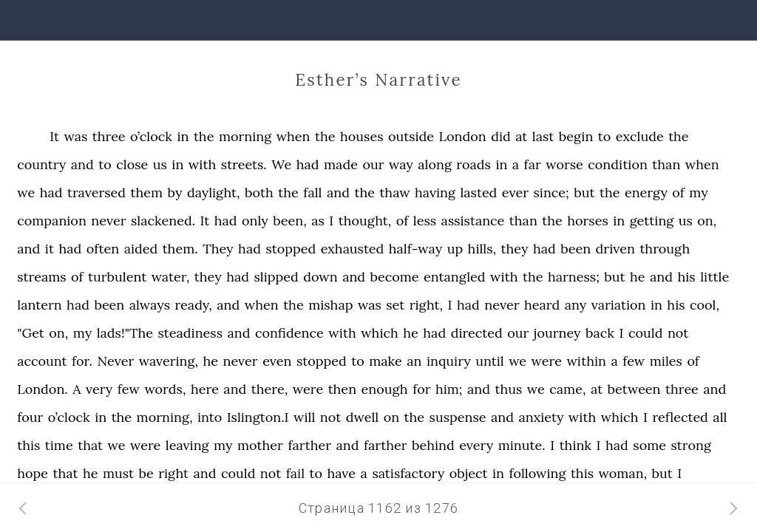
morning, (165, 417)
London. (43, 389)
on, (707, 221)
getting (652, 221)
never (108, 221)
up (455, 249)
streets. (244, 164)
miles (666, 361)
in (183, 136)
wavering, (169, 361)
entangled (454, 277)
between (634, 389)
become (395, 277)
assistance (473, 221)
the (204, 136)
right (173, 473)
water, (171, 277)
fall (312, 192)
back (600, 333)
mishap (330, 305)
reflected (680, 417)
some (649, 445)
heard (542, 305)
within (586, 361)
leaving (187, 445)
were (547, 361)
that (90, 445)
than (666, 164)
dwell (362, 417)
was (75, 136)
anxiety (541, 417)
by (175, 192)
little (714, 277)
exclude (640, 136)
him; (449, 389)
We (281, 164)
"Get (31, 333)
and (82, 164)
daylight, (214, 192)
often (103, 249)
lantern (39, 305)
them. (180, 249)
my (698, 192)
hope (33, 473)
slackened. (163, 221)
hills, (482, 249)
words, (165, 389)
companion (52, 221)
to (605, 136)
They (218, 249)
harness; (574, 277)
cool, (705, 305)
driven (615, 249)
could (645, 333)
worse (564, 164)
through (665, 249)
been (576, 249)
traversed (96, 192)
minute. (522, 445)
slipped (276, 277)
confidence (289, 333)
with (203, 164)
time (59, 445)
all (720, 417)
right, (426, 305)
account (42, 361)
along (435, 164)
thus (509, 389)
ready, (193, 305)
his (687, 277)
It (54, 136)
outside (411, 136)
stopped (291, 249)
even (277, 361)
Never (115, 361)
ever (515, 192)
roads (473, 164)
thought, (365, 221)
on (391, 417)
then (342, 389)
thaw (394, 192)
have (342, 473)
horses (588, 221)
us (160, 164)
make (386, 361)
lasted (478, 192)
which (380, 333)
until (489, 361)
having (435, 192)
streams (41, 277)
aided (141, 249)
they (515, 249)
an (414, 361)
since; (551, 192)
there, (269, 389)
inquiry (449, 361)
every (476, 445)
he (638, 277)
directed (477, 333)
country (41, 164)
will (304, 417)
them (146, 192)
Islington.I (258, 417)
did (501, 136)
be (146, 473)
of (678, 192)
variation (619, 305)
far (533, 164)
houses (361, 136)
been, (289, 221)
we (26, 192)
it (50, 249)
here (205, 389)
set (395, 305)
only (255, 221)
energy (646, 192)
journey (557, 333)
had (308, 164)
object (469, 473)
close (132, 164)
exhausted (353, 249)
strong (691, 445)
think (576, 445)
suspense (458, 417)
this (28, 445)
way (401, 164)
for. (82, 361)
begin (576, 136)
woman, (623, 473)
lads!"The (125, 333)
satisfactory (408, 473)
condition (618, 164)
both (259, 192)
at (521, 136)
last (543, 136)
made (341, 164)
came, (567, 389)
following (537, 473)
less (425, 221)
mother (260, 445)
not (678, 333)
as (318, 221)
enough (385, 389)
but (584, 192)
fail (295, 473)
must (118, 473)
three (109, 136)
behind (433, 445)
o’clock (151, 136)
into (210, 417)
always (150, 305)
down (320, 277)
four (30, 417)
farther (309, 445)
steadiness (190, 333)
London (463, 136)
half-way (415, 249)
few (634, 361)
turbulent (117, 277)
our (373, 164)
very (99, 389)
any (576, 305)
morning (245, 136)
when (293, 136)
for (421, 389)
